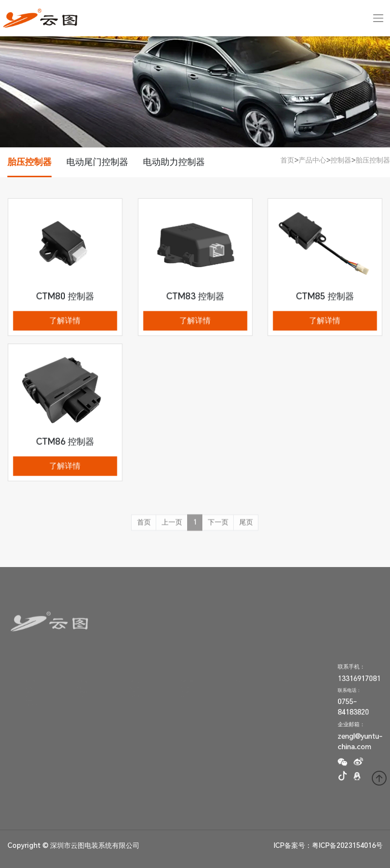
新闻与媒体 (80, 691)
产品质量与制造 (32, 716)
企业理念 (78, 683)
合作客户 (26, 708)
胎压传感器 (131, 683)
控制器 (341, 160)
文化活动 (78, 700)
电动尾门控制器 (97, 162)
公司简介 (26, 683)
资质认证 (26, 700)
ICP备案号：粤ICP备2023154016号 (328, 845)
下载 (177, 700)
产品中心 (312, 160)
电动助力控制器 (174, 162)
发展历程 (26, 691)
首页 (287, 160)
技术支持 (181, 683)
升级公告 (181, 691)
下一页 (218, 527)
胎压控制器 (29, 162)
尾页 (246, 527)
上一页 (172, 527)
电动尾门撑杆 (133, 700)
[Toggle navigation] (378, 18)
